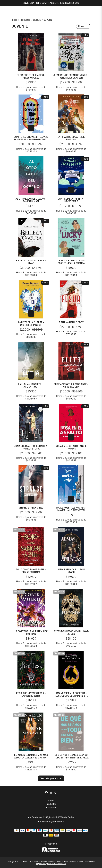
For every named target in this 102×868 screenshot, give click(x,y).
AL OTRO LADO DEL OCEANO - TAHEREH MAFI (31, 200)
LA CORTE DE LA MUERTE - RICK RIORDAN (31, 633)
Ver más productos (51, 778)
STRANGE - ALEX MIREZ (31, 508)
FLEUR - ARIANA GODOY (71, 322)
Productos (26, 20)
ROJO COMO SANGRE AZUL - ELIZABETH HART (31, 571)
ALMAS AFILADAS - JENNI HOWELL (71, 571)
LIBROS (38, 20)
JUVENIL (48, 20)
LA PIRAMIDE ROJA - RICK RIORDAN (71, 138)
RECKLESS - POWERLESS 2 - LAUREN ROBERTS (31, 694)
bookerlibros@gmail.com (51, 822)
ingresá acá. (41, 864)
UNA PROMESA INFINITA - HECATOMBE (71, 200)
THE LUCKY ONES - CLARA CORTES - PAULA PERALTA (71, 262)
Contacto (51, 807)
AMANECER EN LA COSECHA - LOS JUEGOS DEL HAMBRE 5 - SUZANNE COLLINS (71, 694)
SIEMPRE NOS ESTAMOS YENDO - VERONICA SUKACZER (71, 76)
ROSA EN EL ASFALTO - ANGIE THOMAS (71, 447)
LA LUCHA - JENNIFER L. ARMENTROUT (31, 386)
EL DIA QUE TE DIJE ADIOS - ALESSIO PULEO (31, 76)
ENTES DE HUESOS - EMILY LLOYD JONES (71, 633)
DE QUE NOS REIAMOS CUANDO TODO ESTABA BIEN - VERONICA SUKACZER (71, 756)
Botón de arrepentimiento (56, 864)
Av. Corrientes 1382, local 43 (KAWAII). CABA (51, 817)
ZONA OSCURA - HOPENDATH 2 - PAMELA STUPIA (31, 447)
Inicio (16, 20)
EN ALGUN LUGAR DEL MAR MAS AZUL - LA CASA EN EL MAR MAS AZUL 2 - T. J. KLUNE (31, 756)
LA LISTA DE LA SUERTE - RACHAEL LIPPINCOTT (31, 324)
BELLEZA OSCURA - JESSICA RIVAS (31, 262)
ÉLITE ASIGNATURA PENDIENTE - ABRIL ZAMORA (71, 386)
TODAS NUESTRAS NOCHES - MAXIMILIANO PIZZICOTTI (71, 509)
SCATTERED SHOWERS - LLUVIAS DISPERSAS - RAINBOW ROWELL (31, 138)
